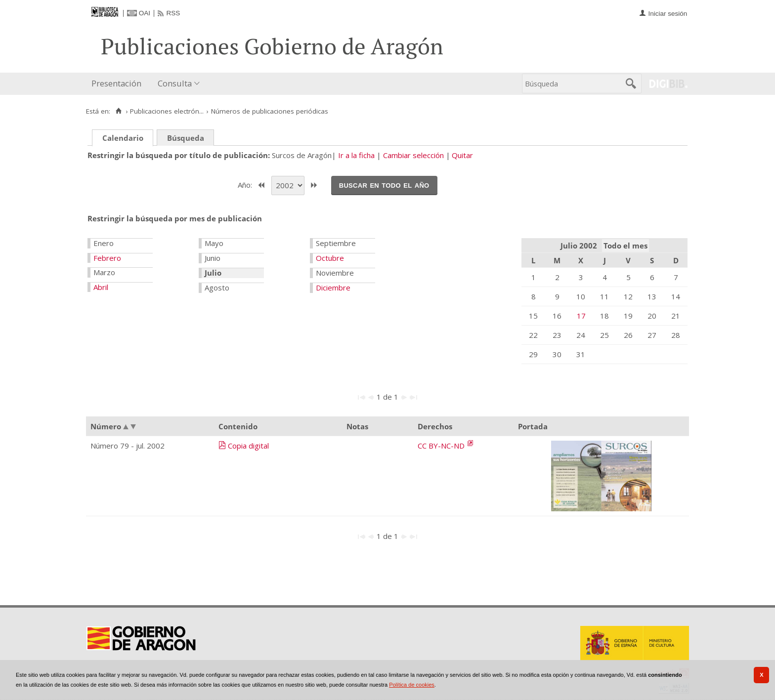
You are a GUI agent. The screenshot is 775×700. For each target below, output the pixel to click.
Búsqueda (186, 138)
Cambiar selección (413, 155)
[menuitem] (119, 84)
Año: (246, 184)
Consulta (175, 83)
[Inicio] (118, 111)
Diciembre (333, 288)
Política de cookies (412, 685)
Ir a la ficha (356, 155)
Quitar (462, 155)
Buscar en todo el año (384, 185)
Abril (101, 287)
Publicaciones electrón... (167, 111)
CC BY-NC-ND (442, 446)
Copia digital (248, 446)
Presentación (116, 83)
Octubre (330, 258)
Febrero (107, 258)
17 (581, 316)
